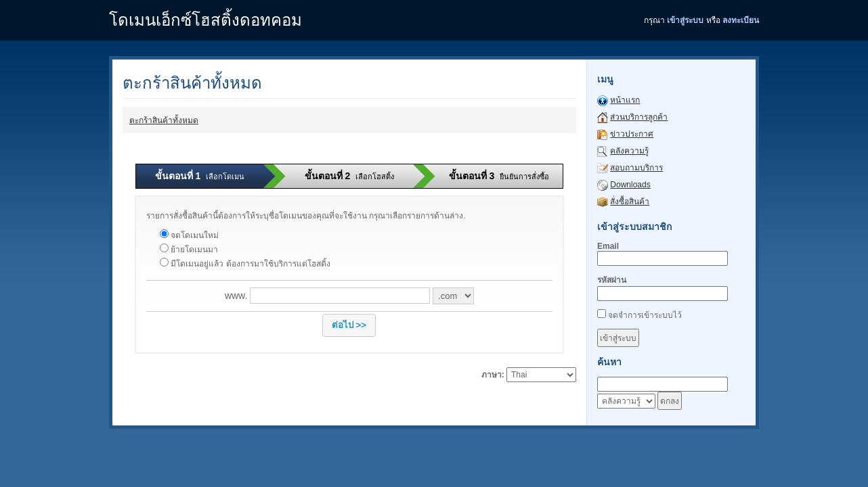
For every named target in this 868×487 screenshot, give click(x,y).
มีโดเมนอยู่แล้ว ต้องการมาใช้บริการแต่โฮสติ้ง (245, 264)
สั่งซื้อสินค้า (630, 202)
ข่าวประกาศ (632, 134)
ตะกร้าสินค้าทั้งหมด (164, 120)
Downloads (630, 185)
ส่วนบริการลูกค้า (639, 117)
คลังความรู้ (629, 151)
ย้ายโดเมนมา (189, 250)
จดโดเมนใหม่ (189, 235)
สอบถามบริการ (636, 168)
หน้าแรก (625, 100)
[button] (349, 325)
